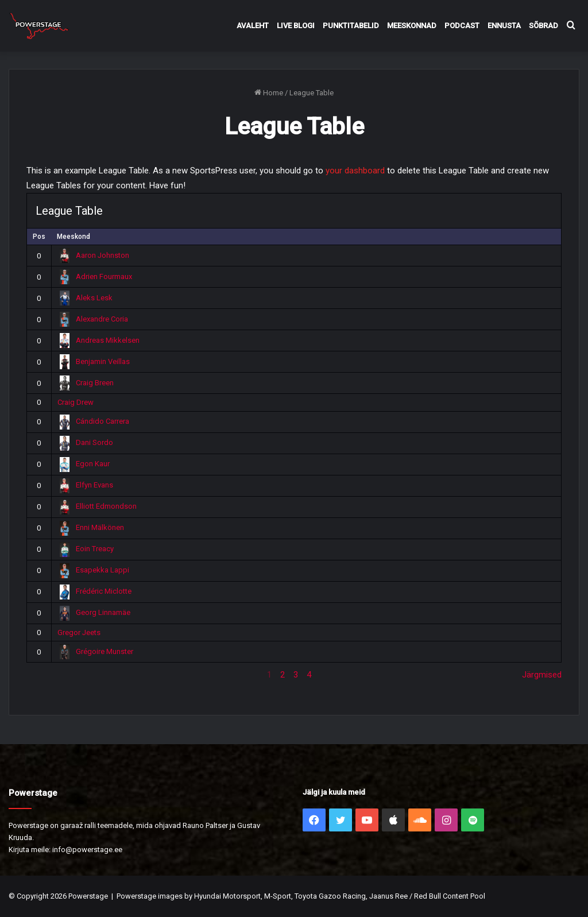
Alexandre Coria (93, 319)
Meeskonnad (412, 26)
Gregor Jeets (79, 632)
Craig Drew (76, 402)
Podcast (462, 26)
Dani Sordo (86, 442)
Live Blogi (296, 26)
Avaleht (253, 26)
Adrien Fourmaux (95, 276)
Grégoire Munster (96, 651)
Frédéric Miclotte (95, 591)
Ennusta (504, 26)
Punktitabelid (351, 26)
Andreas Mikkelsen (99, 340)
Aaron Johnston (94, 255)
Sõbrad (543, 26)
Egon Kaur (84, 464)
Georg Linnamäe (94, 612)
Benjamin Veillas (94, 361)
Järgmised (542, 675)
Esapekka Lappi (94, 570)
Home (269, 93)
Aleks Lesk (85, 298)
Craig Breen (86, 383)
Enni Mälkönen (91, 527)
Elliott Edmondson (97, 506)
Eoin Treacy (86, 549)
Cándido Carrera (94, 421)
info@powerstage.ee (87, 850)
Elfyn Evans (86, 485)
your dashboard (355, 171)
